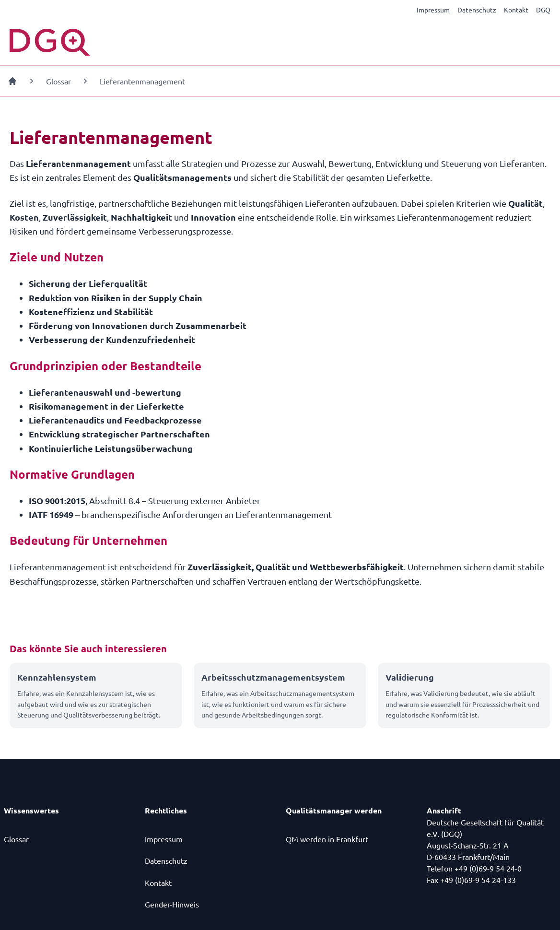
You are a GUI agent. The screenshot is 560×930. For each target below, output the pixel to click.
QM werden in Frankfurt (327, 839)
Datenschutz (477, 10)
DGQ (543, 10)
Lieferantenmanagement (142, 81)
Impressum (433, 10)
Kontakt (516, 10)
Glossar (58, 81)
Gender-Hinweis (172, 904)
